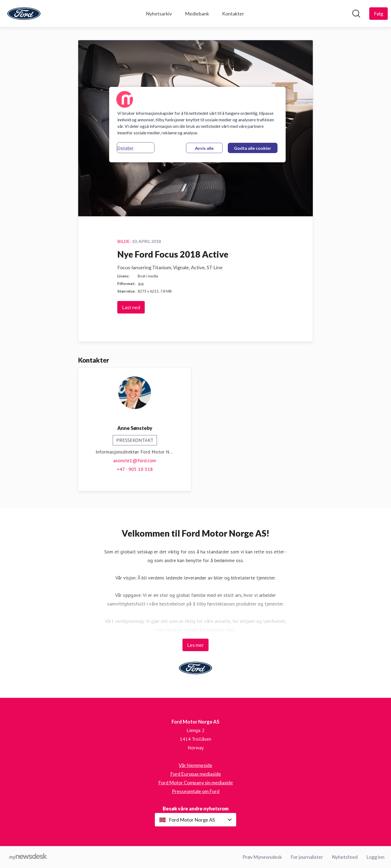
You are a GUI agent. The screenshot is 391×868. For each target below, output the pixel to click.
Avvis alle (204, 148)
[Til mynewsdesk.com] (28, 857)
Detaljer (126, 148)
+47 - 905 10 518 (135, 469)
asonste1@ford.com (135, 460)
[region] (197, 125)
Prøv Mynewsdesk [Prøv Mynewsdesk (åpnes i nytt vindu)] (262, 857)
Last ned (131, 307)
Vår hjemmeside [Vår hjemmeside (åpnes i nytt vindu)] (195, 765)
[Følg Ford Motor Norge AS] (379, 14)
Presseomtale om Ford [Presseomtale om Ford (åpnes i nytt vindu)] (196, 791)
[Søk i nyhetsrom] (356, 14)
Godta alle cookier (253, 148)
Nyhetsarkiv (159, 14)
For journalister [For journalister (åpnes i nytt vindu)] (307, 857)
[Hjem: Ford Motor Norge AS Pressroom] (24, 14)
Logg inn (375, 857)
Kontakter (233, 14)
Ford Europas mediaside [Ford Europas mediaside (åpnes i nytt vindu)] (196, 774)
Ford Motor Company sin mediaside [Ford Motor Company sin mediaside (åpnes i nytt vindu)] (196, 783)
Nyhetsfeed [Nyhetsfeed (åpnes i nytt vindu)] (345, 857)
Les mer (195, 645)
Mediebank (197, 14)
